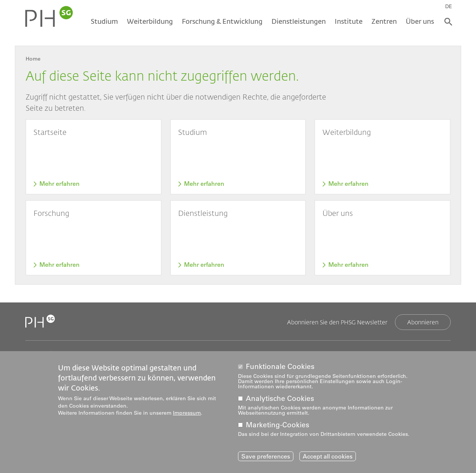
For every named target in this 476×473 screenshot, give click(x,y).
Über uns (420, 21)
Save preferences (266, 457)
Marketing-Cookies (278, 426)
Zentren (384, 21)
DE (449, 6)
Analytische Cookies (280, 400)
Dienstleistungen (299, 21)
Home (33, 59)
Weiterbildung (150, 21)
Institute (349, 21)
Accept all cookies (328, 457)
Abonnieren (423, 322)
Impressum (187, 414)
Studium (104, 21)
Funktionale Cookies (280, 368)
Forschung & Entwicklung (222, 21)
